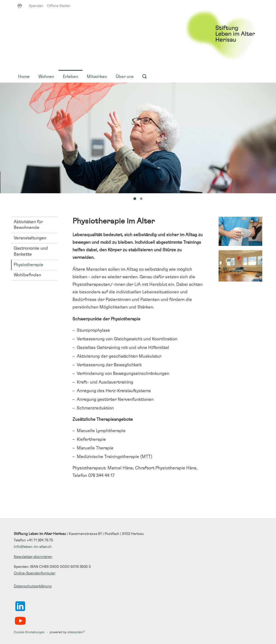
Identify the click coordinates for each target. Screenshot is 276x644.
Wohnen (46, 77)
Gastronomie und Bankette (31, 251)
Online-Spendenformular (34, 573)
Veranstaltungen (30, 238)
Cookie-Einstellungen (29, 632)
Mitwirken (97, 77)
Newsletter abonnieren (33, 557)
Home (24, 77)
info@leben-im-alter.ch (33, 547)
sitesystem (76, 632)
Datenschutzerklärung (33, 586)
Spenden (36, 6)
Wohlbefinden (27, 275)
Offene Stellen (59, 6)
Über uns (125, 77)
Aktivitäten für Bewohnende (28, 225)
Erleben (70, 77)
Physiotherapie (29, 265)
